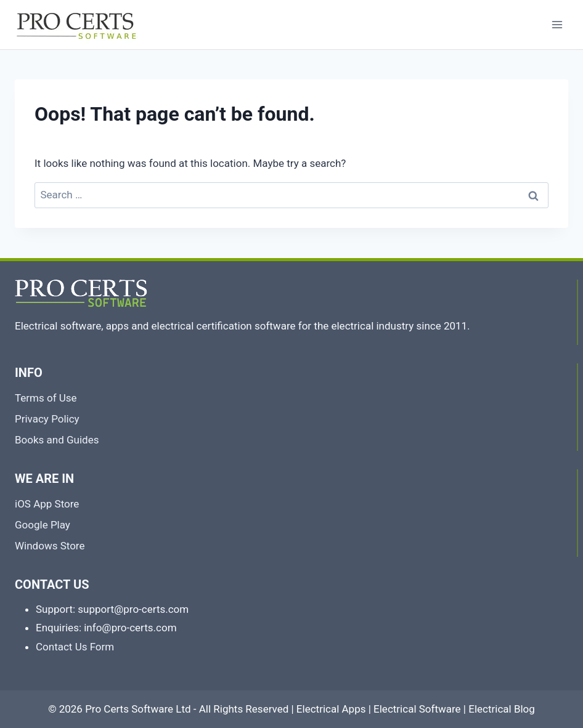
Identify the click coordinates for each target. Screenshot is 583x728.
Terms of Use (46, 398)
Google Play (43, 525)
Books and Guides (57, 440)
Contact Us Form (75, 647)
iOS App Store (47, 504)
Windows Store (50, 546)
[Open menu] (557, 24)
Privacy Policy (47, 419)
